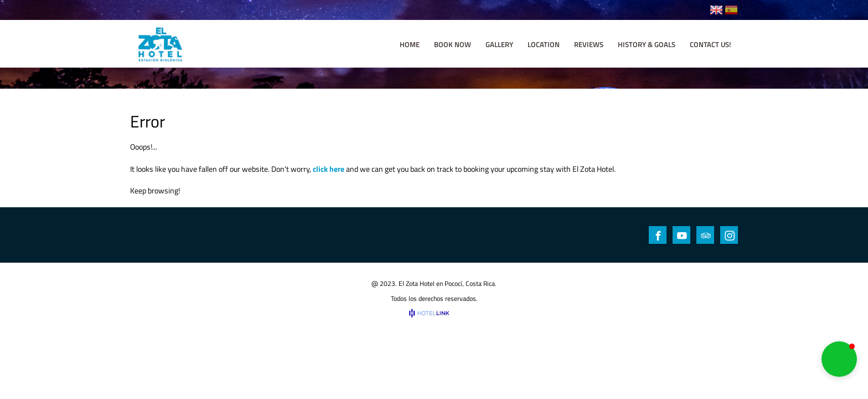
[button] (839, 359)
